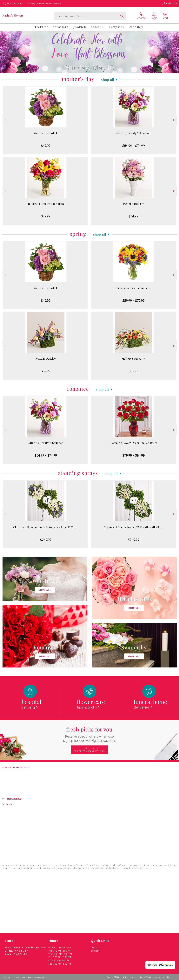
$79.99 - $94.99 (134, 455)
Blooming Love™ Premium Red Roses (134, 443)
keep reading (14, 798)
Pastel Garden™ (134, 204)
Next (174, 120)
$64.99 (133, 216)
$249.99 (46, 540)
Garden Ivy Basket (46, 133)
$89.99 (46, 371)
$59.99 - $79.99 (133, 300)
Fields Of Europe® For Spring (46, 204)
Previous (5, 120)
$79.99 (46, 216)
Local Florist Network (150, 977)
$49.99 (46, 146)
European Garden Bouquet (133, 288)
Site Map (167, 977)
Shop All (108, 80)
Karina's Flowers (13, 15)
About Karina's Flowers (16, 767)
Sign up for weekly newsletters (89, 750)
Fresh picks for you (90, 734)
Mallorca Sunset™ (134, 359)
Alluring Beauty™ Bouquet (133, 133)
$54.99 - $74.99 (134, 146)
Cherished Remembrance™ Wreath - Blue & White (46, 527)
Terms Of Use (114, 977)
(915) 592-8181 (14, 4)
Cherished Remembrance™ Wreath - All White (134, 527)
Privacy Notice (130, 977)
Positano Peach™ (46, 359)
